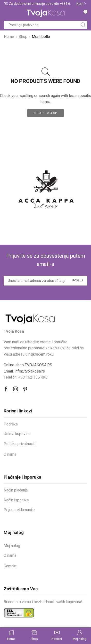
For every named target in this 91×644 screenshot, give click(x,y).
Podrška (11, 424)
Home (9, 37)
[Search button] (83, 25)
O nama (10, 454)
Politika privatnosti (20, 444)
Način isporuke (16, 500)
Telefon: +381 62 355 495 (25, 377)
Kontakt (10, 566)
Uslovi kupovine (17, 434)
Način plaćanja (16, 490)
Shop (23, 37)
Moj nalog (12, 546)
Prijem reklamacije (19, 510)
